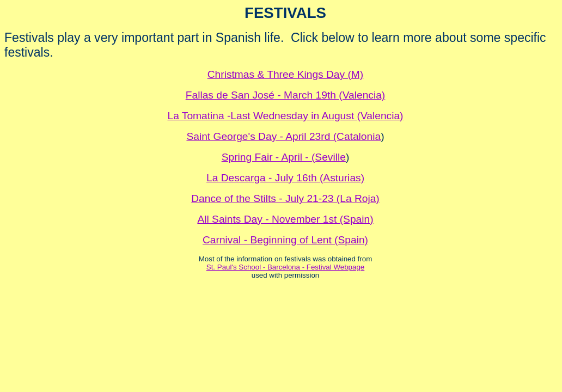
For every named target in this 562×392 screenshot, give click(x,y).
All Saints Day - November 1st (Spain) (285, 219)
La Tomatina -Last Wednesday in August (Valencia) (285, 116)
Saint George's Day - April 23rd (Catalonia (283, 136)
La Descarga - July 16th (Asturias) (285, 178)
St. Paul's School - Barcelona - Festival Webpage (285, 267)
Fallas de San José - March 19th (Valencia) (286, 95)
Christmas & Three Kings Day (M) (285, 74)
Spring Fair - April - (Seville (284, 157)
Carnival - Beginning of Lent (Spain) (285, 240)
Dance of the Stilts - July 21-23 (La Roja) (285, 198)
